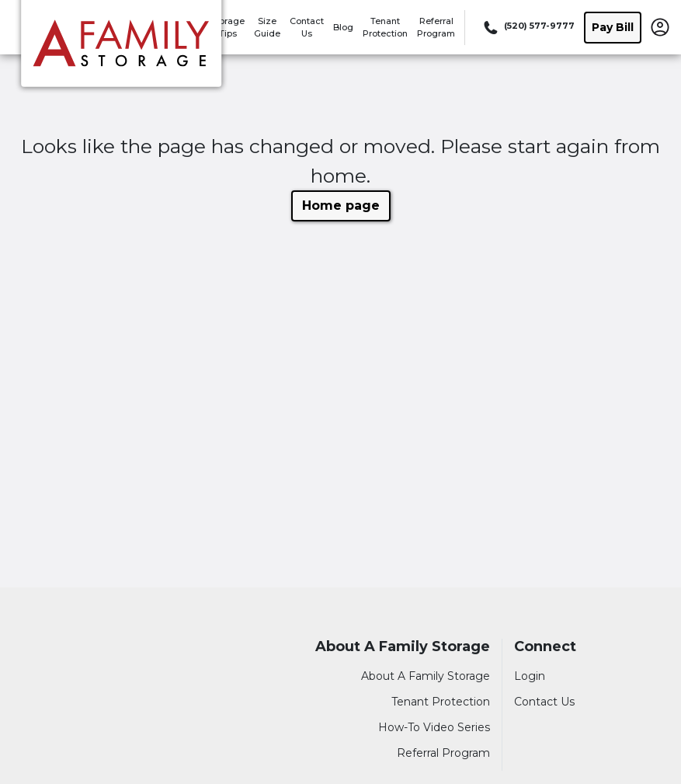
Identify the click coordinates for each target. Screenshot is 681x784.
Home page (341, 206)
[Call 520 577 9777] (528, 27)
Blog (343, 27)
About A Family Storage (403, 647)
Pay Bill (613, 27)
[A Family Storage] (121, 49)
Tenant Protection (441, 702)
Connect (545, 647)
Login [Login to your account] (530, 676)
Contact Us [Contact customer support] (544, 702)
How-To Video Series (434, 727)
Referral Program (443, 753)
